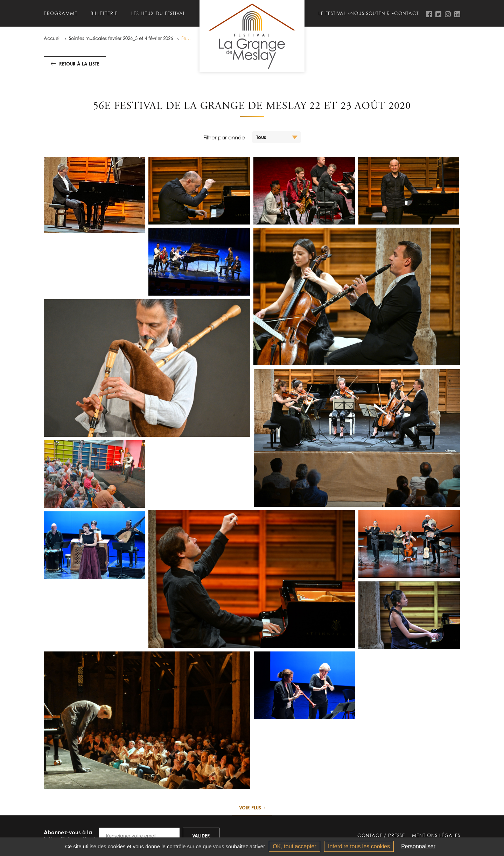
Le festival (332, 13)
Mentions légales (436, 836)
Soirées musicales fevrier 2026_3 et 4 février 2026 (121, 38)
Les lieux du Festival (158, 13)
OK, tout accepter (295, 846)
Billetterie (104, 13)
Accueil (52, 38)
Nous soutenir (370, 13)
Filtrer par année (224, 137)
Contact (407, 13)
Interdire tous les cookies (359, 846)
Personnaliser (418, 846)
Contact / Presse (381, 836)
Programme (61, 13)
